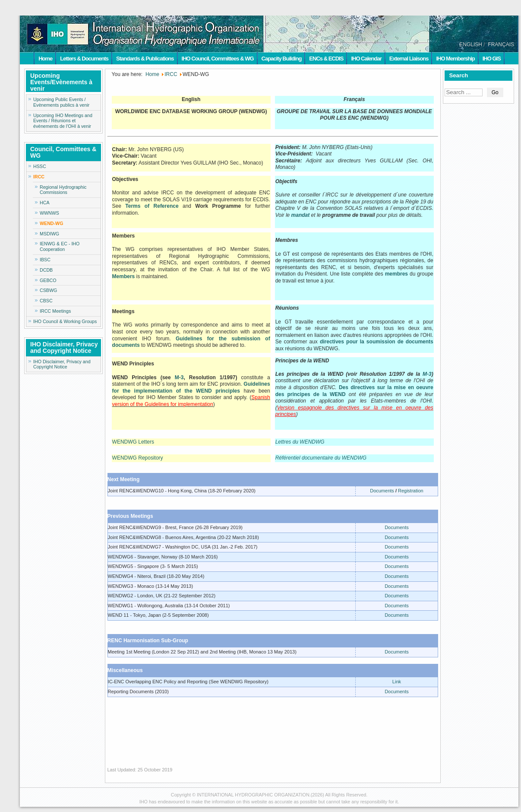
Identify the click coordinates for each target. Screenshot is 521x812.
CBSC (46, 301)
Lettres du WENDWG (300, 442)
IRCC (39, 177)
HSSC (40, 166)
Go (495, 92)
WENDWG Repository (138, 458)
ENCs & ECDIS (326, 59)
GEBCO (48, 280)
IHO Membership (455, 59)
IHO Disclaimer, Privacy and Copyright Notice (62, 364)
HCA (45, 203)
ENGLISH (471, 44)
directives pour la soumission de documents (377, 342)
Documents (382, 491)
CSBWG (48, 290)
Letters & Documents (84, 59)
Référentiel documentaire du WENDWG (321, 458)
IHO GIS (492, 59)
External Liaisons (409, 59)
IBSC (45, 260)
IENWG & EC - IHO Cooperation (60, 246)
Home (45, 59)
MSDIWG (49, 234)
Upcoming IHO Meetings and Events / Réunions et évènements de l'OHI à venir (63, 121)
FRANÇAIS (501, 44)
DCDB (46, 270)
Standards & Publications (145, 59)
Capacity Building (282, 59)
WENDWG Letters (133, 442)
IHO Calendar (366, 59)
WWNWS (49, 213)
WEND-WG (51, 223)
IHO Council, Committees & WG (218, 59)
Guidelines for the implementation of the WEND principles (191, 387)
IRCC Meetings (55, 311)
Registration (411, 491)
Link (397, 682)
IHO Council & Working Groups (65, 321)
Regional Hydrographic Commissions (63, 190)
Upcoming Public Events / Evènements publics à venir (61, 102)
